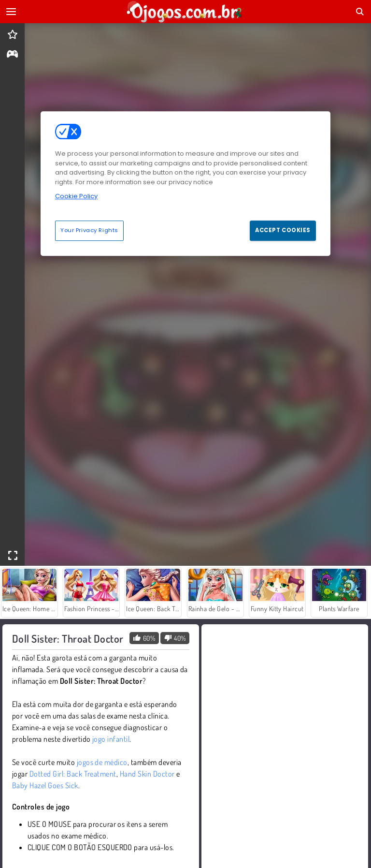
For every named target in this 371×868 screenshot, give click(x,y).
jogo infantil (111, 739)
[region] (185, 183)
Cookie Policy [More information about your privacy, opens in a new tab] (76, 196)
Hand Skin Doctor (147, 774)
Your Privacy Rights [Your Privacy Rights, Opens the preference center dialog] (89, 230)
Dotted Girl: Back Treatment (73, 774)
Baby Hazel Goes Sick (45, 785)
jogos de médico (102, 762)
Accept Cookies (283, 230)
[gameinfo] (12, 55)
